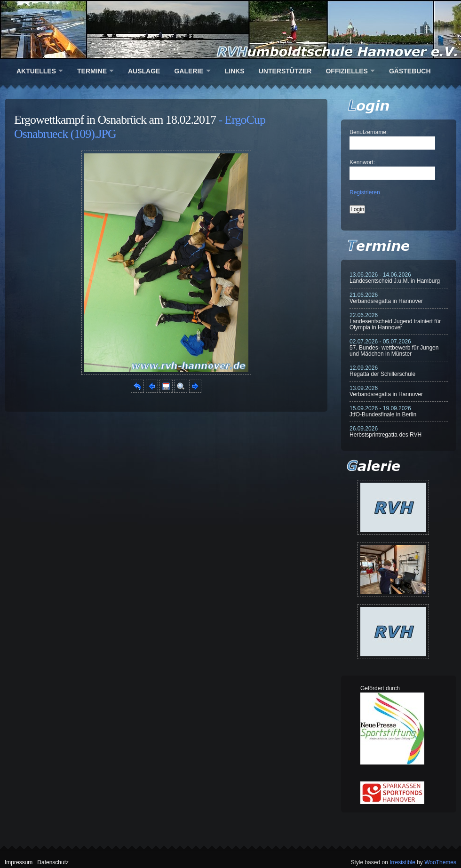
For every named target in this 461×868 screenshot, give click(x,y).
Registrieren (365, 192)
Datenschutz (53, 862)
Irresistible (402, 862)
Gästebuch (410, 71)
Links (235, 71)
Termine (92, 71)
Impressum (19, 862)
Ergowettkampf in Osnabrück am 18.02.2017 (115, 120)
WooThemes (440, 862)
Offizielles (346, 71)
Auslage (144, 71)
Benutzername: (369, 132)
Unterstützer (285, 71)
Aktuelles (36, 71)
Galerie (189, 71)
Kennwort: (362, 162)
